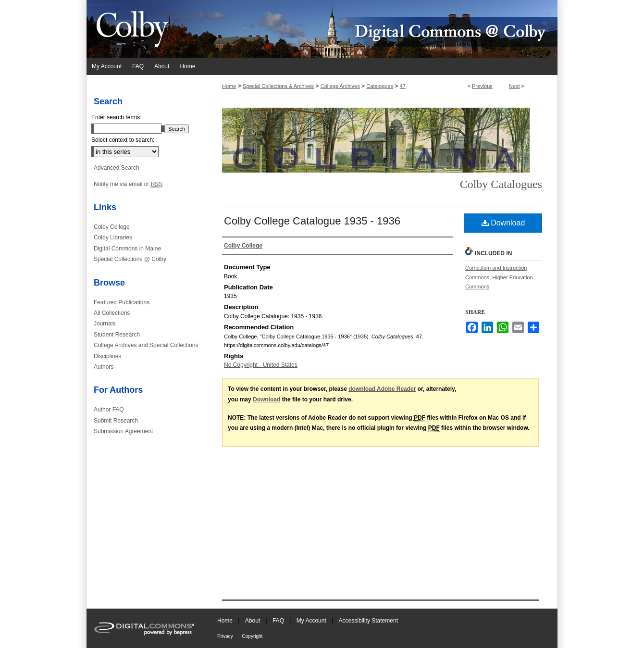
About (254, 621)
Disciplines (107, 356)
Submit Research (116, 421)
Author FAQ (109, 410)
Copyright (253, 636)
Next (514, 86)
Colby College (112, 227)
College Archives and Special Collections (146, 345)
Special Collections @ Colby (130, 259)
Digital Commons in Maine (127, 249)
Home (229, 86)
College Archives (340, 86)
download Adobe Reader (382, 389)
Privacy (226, 636)
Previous (482, 86)
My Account (312, 621)
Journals (105, 324)
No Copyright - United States (261, 365)
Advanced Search (117, 168)
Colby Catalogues (501, 184)
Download (503, 223)
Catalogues (380, 86)
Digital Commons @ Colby (380, 29)
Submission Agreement (123, 431)
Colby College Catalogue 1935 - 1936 (312, 221)
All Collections (112, 313)
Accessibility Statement (368, 621)
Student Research (117, 335)
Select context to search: (123, 140)
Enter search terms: (117, 117)
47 (403, 86)
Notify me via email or (128, 184)
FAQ (279, 621)
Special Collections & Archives (278, 86)
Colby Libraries (113, 237)
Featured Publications (122, 302)
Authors (104, 367)
